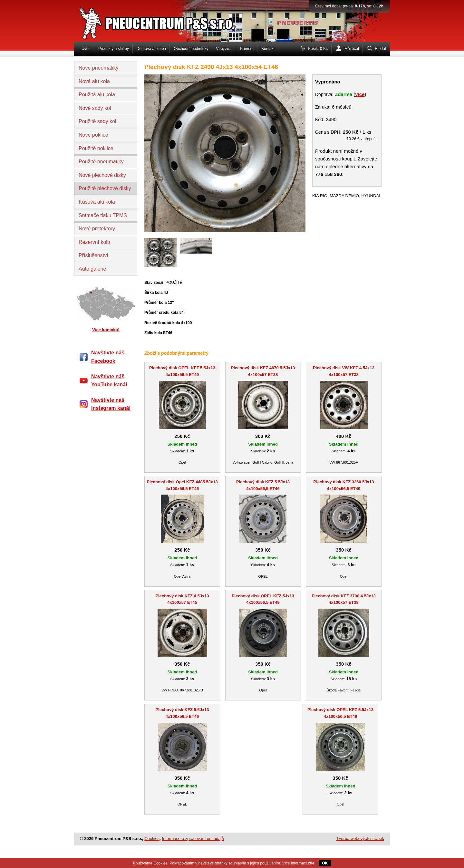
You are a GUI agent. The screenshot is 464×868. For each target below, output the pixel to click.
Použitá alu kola (97, 95)
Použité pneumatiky (101, 162)
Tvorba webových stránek (360, 839)
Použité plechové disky (105, 188)
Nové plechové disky (102, 175)
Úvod (86, 49)
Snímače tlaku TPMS (103, 215)
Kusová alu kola (97, 202)
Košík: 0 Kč (318, 49)
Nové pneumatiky (99, 68)
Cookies (152, 839)
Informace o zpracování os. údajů (193, 839)
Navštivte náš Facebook (108, 357)
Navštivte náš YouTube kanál (109, 381)
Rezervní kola (94, 242)
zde (311, 863)
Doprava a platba (151, 49)
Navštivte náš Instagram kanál (111, 404)
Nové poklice (93, 135)
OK (325, 863)
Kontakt (268, 49)
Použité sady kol (97, 121)
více (360, 94)
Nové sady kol (95, 108)
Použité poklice (96, 148)
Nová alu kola (94, 81)
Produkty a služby (114, 49)
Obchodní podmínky (191, 49)
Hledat (380, 49)
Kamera (247, 49)
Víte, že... (224, 49)
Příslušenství (93, 255)
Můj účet (352, 49)
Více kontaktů (106, 330)
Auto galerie (92, 269)
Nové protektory (97, 229)
